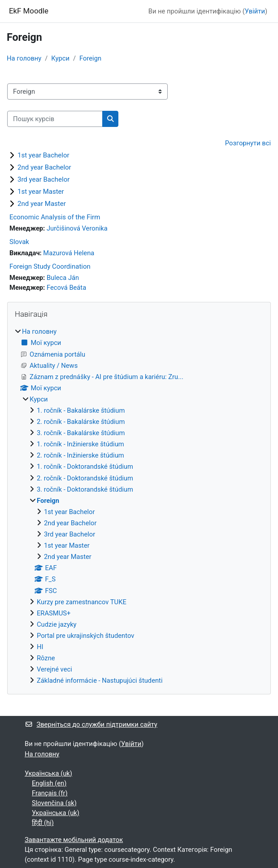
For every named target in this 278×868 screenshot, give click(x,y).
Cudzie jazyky (57, 624)
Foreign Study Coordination (50, 266)
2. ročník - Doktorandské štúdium (85, 478)
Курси (60, 58)
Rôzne (46, 658)
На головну (24, 58)
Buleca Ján (63, 278)
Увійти (255, 11)
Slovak (19, 242)
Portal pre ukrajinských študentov (85, 636)
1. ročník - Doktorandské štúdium (85, 467)
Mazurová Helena (69, 253)
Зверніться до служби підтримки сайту (91, 724)
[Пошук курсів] (55, 119)
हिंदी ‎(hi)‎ (43, 823)
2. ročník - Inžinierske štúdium (80, 455)
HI (40, 647)
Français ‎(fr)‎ (50, 793)
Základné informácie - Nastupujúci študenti (100, 680)
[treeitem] (139, 506)
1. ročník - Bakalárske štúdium (81, 410)
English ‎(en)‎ (49, 783)
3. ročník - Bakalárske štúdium (81, 433)
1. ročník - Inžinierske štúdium (80, 444)
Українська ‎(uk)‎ (48, 773)
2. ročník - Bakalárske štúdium (81, 422)
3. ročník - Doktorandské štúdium (85, 489)
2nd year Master (42, 204)
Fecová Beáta (66, 288)
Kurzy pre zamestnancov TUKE (82, 602)
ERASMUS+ (54, 613)
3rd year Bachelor (43, 179)
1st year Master (41, 192)
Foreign (90, 58)
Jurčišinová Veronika (77, 228)
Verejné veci (54, 669)
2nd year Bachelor (44, 167)
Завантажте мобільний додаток (74, 840)
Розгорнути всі (248, 143)
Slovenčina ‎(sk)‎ (54, 803)
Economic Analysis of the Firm (55, 217)
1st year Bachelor (43, 155)
